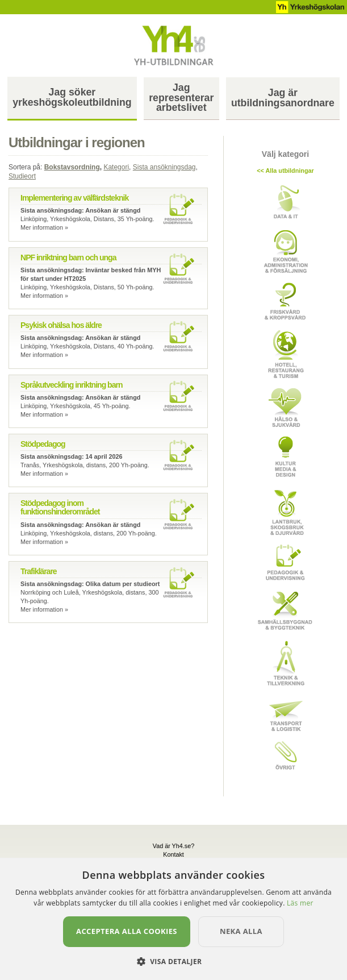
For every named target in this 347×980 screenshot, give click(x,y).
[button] (174, 961)
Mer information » (44, 227)
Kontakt (173, 854)
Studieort (22, 176)
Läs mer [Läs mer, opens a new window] (300, 903)
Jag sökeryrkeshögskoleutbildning (72, 97)
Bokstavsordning (72, 167)
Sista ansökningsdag (164, 167)
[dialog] (173, 919)
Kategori (116, 167)
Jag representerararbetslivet (181, 98)
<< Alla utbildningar (285, 171)
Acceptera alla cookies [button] (127, 931)
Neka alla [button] (241, 931)
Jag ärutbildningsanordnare (283, 98)
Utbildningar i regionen (77, 142)
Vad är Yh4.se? (173, 846)
